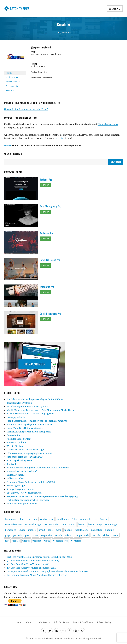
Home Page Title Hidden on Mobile (25, 428)
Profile (9, 73)
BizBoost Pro (46, 180)
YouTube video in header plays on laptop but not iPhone (35, 399)
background (11, 519)
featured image (33, 525)
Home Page (111, 525)
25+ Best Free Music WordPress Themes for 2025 (31, 568)
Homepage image (16, 486)
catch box (33, 519)
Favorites (10, 91)
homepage (11, 530)
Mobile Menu (82, 530)
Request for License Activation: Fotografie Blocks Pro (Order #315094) (42, 496)
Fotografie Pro (47, 287)
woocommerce (60, 541)
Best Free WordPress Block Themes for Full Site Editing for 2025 (39, 557)
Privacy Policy (104, 622)
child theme (63, 519)
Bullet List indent (16, 475)
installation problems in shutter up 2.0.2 (27, 406)
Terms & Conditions (83, 622)
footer (72, 525)
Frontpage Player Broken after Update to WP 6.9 (31, 482)
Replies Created (13, 82)
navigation (97, 530)
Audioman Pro (47, 233)
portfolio (18, 535)
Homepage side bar (16, 417)
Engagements (12, 86)
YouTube (59, 138)
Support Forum (63, 33)
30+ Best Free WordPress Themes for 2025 (28, 564)
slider (106, 535)
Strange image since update (21, 489)
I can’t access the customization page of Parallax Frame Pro (37, 421)
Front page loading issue (19, 461)
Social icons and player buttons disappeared (29, 432)
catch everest (47, 519)
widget (26, 541)
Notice (7, 146)
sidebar (69, 535)
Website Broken (15, 446)
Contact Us (45, 622)
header (82, 525)
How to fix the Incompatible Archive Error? (26, 109)
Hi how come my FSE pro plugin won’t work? (29, 453)
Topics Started (12, 77)
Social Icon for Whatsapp (19, 403)
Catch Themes (20, 9)
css (95, 519)
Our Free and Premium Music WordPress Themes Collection (37, 575)
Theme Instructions (108, 124)
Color (74, 519)
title (7, 541)
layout (42, 530)
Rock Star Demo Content (19, 439)
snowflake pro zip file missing (22, 504)
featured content (14, 525)
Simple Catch (82, 535)
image (22, 530)
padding (110, 530)
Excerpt (104, 519)
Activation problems (17, 442)
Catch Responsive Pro (50, 314)
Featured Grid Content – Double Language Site (30, 414)
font (64, 525)
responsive (47, 535)
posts (35, 535)
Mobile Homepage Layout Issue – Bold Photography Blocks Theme (41, 410)
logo (50, 530)
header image (95, 525)
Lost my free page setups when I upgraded (28, 500)
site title (96, 535)
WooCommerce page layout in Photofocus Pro (30, 425)
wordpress (76, 541)
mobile (68, 530)
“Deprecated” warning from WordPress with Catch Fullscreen (38, 468)
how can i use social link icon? (22, 471)
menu (59, 530)
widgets (37, 541)
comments (86, 519)
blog (23, 519)
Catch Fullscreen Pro (50, 260)
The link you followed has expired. (24, 493)
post (27, 535)
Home (19, 622)
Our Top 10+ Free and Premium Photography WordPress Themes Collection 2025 (47, 571)
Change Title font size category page (25, 450)
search (59, 535)
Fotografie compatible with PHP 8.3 (25, 457)
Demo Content (14, 435)
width (47, 541)
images (32, 530)
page (8, 535)
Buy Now (45, 185)
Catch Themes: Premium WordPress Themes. (61, 639)
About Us (31, 622)
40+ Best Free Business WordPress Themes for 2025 (33, 561)
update (16, 541)
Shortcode (12, 464)
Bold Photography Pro (51, 206)
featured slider (51, 525)
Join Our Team (61, 622)
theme (115, 535)
